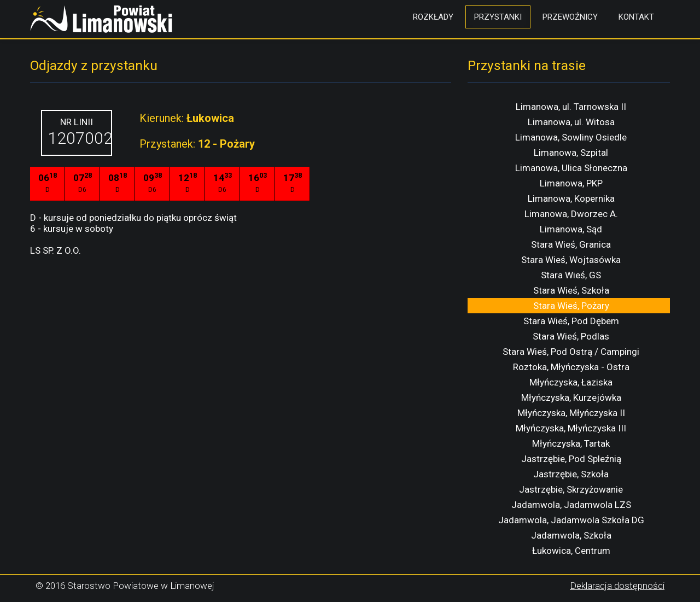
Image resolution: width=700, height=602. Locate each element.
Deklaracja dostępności (617, 586)
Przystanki (498, 17)
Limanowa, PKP (571, 183)
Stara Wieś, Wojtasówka (571, 260)
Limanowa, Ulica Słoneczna (571, 168)
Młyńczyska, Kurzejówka (571, 398)
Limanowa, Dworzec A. (571, 214)
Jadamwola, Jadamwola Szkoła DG (571, 520)
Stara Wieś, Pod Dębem (571, 321)
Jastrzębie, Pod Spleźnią (571, 459)
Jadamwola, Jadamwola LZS (571, 505)
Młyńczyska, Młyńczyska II (571, 413)
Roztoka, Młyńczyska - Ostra (571, 367)
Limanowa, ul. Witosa (571, 122)
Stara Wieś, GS (571, 275)
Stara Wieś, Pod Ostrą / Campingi (571, 352)
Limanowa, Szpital (571, 153)
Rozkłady (433, 17)
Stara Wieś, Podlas (571, 336)
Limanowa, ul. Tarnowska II (571, 107)
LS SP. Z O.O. (56, 250)
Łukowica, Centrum (571, 551)
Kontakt (636, 17)
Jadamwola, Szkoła (571, 535)
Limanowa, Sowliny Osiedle (571, 137)
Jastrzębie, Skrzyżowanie (571, 489)
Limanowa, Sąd (571, 229)
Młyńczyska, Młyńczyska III (571, 428)
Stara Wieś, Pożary (571, 306)
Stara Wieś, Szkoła (571, 290)
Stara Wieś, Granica (571, 244)
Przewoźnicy (570, 17)
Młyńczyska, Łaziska (571, 382)
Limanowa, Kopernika (571, 198)
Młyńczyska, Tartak (571, 443)
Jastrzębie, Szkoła (571, 474)
